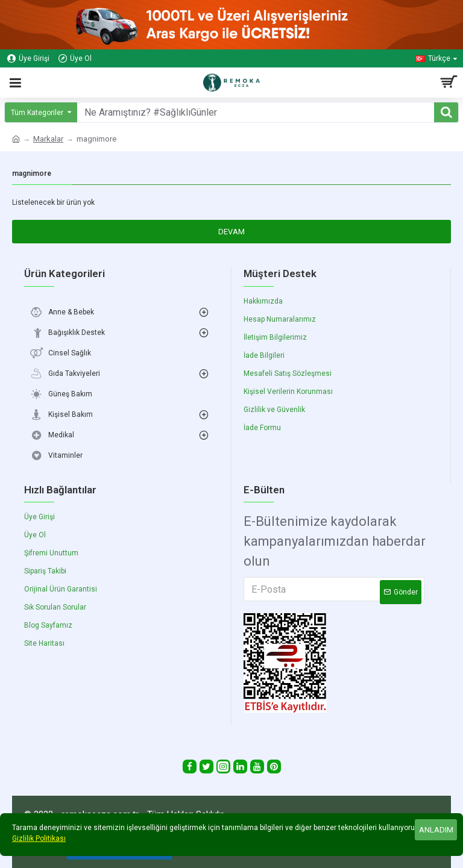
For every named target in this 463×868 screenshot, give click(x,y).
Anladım (436, 830)
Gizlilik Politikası (39, 838)
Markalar (48, 139)
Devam (231, 232)
